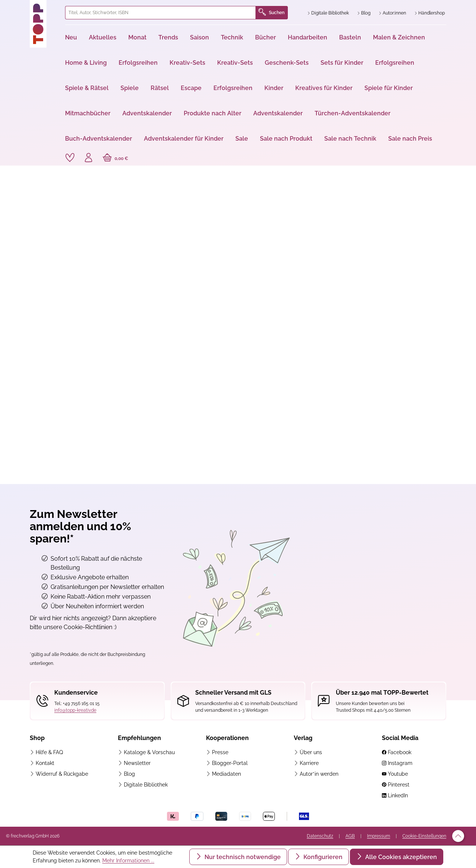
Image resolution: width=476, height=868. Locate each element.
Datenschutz (320, 836)
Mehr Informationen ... (128, 861)
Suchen (271, 13)
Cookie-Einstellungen (424, 836)
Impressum (379, 836)
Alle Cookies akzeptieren (400, 857)
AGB (350, 836)
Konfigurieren (322, 857)
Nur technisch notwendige (242, 857)
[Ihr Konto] (89, 158)
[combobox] (160, 13)
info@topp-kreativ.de (75, 710)
